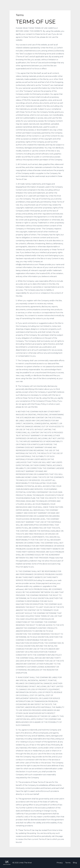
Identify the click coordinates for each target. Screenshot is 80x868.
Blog (75, 863)
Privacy (60, 863)
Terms (68, 863)
